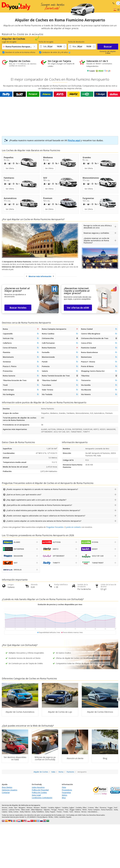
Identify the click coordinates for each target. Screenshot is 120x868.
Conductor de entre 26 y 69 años (56, 52)
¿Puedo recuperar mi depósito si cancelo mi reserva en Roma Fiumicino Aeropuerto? (42, 489)
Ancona (4, 808)
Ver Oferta (10, 168)
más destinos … (93, 812)
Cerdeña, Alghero (54, 808)
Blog (64, 798)
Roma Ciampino (94, 810)
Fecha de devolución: (76, 42)
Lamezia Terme (14, 810)
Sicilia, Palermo (25, 812)
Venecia (77, 812)
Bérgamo (22, 808)
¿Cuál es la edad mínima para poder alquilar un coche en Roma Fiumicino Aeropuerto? (43, 510)
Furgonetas (66, 792)
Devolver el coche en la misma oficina (20, 52)
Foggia (110, 808)
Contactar (6, 792)
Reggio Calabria (75, 810)
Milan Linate (25, 810)
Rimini (85, 810)
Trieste (66, 812)
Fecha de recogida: (46, 42)
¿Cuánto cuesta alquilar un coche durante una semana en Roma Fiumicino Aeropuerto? (44, 521)
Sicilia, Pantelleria (38, 812)
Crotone (91, 808)
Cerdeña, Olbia (81, 808)
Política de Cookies (39, 792)
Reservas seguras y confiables (96, 233)
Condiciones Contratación (42, 798)
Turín (71, 812)
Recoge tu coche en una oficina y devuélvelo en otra (98, 227)
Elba (97, 808)
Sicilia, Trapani (50, 812)
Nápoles (47, 810)
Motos (64, 795)
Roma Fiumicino (107, 810)
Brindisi (44, 808)
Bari (16, 808)
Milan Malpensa (37, 810)
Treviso (59, 812)
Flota (64, 787)
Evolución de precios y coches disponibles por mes (60, 604)
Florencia (103, 808)
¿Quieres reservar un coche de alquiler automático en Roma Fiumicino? (96, 240)
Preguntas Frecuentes (55, 527)
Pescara (61, 810)
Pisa (67, 810)
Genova (5, 810)
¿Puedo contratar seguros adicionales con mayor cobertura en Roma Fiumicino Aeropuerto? (46, 516)
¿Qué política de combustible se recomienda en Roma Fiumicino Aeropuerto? (39, 505)
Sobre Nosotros (38, 787)
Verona (84, 812)
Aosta (11, 808)
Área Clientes (7, 787)
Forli (116, 808)
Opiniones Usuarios (10, 790)
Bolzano (37, 808)
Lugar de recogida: (9, 42)
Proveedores (67, 790)
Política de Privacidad (40, 790)
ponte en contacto (74, 527)
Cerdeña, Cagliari (68, 808)
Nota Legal (36, 795)
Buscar (108, 47)
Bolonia (30, 808)
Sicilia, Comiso (14, 812)
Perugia (54, 810)
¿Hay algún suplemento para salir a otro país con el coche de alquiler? (36, 500)
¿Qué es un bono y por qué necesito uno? (24, 495)
